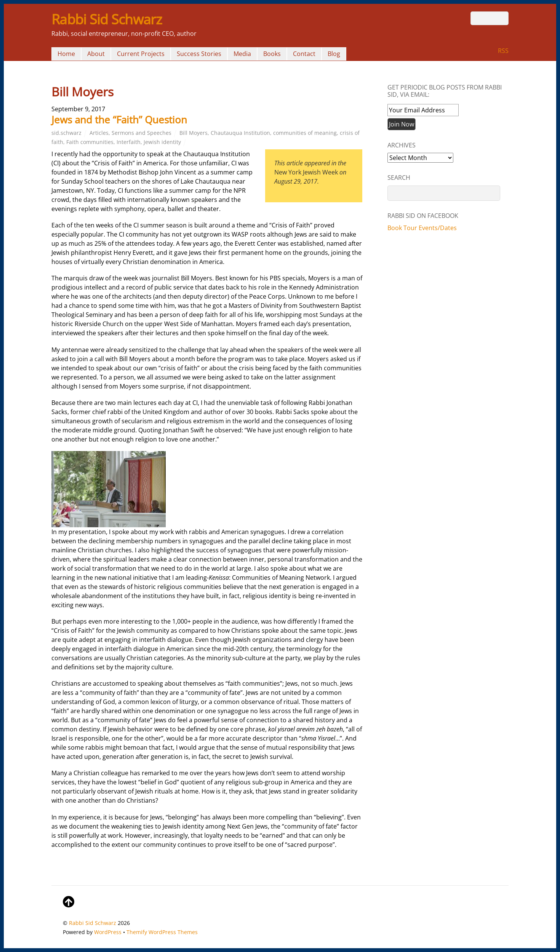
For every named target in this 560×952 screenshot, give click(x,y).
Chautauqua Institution (240, 133)
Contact (304, 54)
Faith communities (90, 142)
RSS (503, 51)
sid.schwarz (66, 133)
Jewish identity (162, 142)
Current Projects (141, 54)
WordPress (108, 932)
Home (66, 54)
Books (272, 54)
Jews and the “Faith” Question (119, 120)
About (96, 54)
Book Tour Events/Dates (422, 228)
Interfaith (129, 142)
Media (242, 54)
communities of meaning (305, 133)
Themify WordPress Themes (162, 932)
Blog (334, 54)
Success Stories (199, 54)
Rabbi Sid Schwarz (93, 923)
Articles (99, 133)
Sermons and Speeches (142, 133)
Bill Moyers (194, 133)
